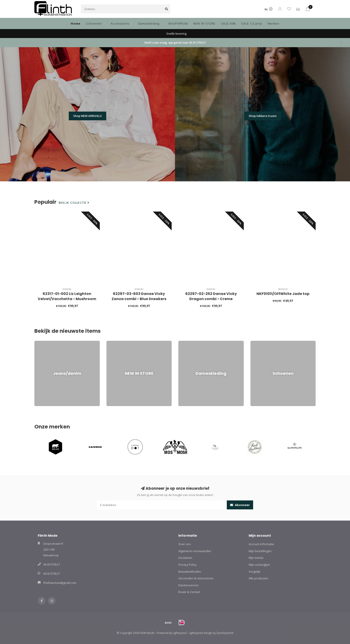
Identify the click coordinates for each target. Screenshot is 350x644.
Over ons (185, 544)
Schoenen (94, 23)
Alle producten (258, 578)
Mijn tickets (256, 558)
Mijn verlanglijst (259, 565)
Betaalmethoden (190, 572)
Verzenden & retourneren (196, 578)
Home (76, 23)
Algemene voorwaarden (195, 551)
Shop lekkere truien (263, 116)
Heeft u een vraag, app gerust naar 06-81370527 (175, 42)
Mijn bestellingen (260, 551)
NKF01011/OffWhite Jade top (283, 294)
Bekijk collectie (74, 203)
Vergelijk (254, 572)
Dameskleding (149, 23)
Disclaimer (185, 558)
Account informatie (261, 544)
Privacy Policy (187, 565)
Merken (273, 23)
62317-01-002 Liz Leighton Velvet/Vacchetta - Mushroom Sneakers (67, 299)
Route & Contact (189, 592)
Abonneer (240, 505)
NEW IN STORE (204, 23)
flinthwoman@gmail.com (60, 583)
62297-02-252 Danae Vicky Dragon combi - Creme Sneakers (211, 299)
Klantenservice (189, 585)
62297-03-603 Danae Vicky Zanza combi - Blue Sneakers (139, 296)
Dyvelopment (225, 633)
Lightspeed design (200, 633)
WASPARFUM (178, 23)
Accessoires (120, 23)
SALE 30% (228, 23)
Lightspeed (180, 633)
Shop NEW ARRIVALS (87, 116)
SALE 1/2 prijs (252, 23)
